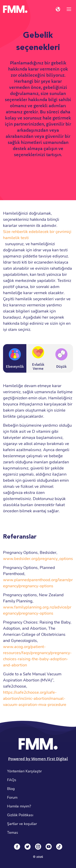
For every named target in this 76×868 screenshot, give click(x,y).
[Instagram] (38, 847)
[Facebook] (17, 847)
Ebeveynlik (15, 358)
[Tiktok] (59, 847)
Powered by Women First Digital (38, 759)
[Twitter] (28, 847)
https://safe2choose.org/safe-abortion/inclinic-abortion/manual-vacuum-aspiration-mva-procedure (35, 698)
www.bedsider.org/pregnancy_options (38, 559)
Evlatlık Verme (38, 358)
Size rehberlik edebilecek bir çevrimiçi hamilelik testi (37, 235)
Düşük (61, 358)
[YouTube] (49, 847)
